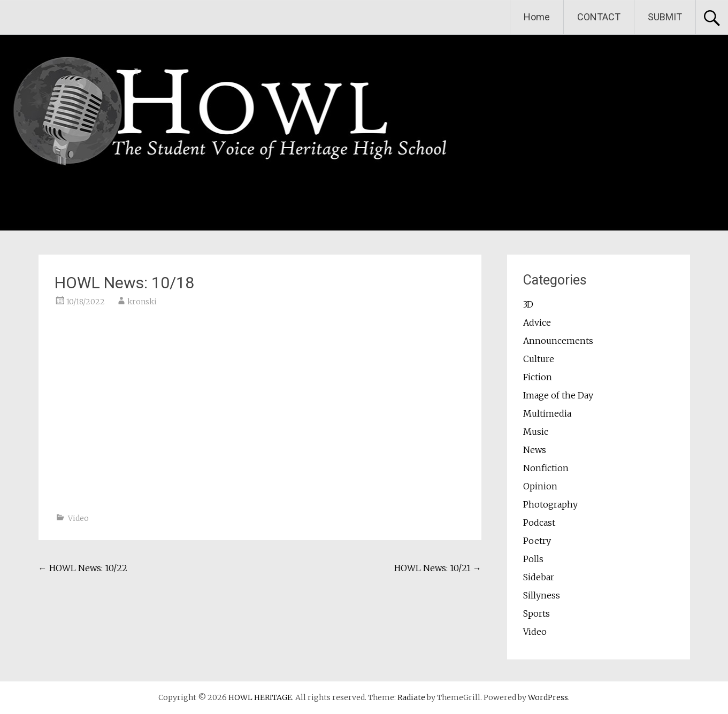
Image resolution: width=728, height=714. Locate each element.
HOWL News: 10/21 (438, 568)
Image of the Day (558, 395)
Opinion (540, 486)
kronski (142, 302)
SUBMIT (665, 17)
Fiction (538, 377)
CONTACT (599, 17)
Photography (550, 504)
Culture (539, 359)
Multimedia (547, 413)
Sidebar (539, 577)
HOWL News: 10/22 (83, 568)
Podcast (539, 523)
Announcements (558, 341)
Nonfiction (546, 468)
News (535, 450)
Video (78, 518)
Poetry (537, 541)
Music (536, 432)
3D (528, 304)
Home (537, 17)
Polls (533, 559)
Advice (537, 323)
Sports (537, 613)
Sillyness (542, 595)
